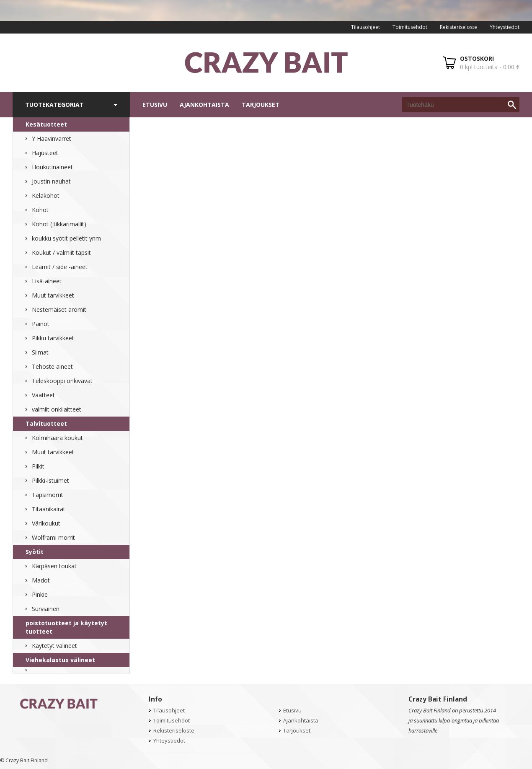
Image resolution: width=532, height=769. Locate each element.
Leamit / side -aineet (60, 267)
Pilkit (38, 466)
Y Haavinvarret (52, 139)
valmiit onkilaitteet (57, 409)
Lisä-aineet (47, 281)
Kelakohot (46, 195)
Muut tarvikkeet (53, 295)
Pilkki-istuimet (50, 480)
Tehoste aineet (52, 366)
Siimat (40, 352)
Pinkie (40, 594)
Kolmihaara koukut (57, 438)
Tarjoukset (261, 105)
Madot (41, 580)
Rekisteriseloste (458, 27)
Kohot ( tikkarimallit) (59, 224)
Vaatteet (43, 395)
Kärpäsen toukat (54, 566)
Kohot (40, 210)
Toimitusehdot (410, 27)
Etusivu (155, 105)
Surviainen (46, 609)
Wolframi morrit (53, 537)
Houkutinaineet (52, 167)
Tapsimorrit (48, 495)
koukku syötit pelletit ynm (66, 238)
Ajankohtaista (204, 105)
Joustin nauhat (51, 181)
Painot (41, 324)
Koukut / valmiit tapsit (61, 252)
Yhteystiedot (505, 27)
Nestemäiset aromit (59, 309)
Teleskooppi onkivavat (62, 381)
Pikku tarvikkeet (53, 338)
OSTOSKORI (477, 58)
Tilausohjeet (365, 27)
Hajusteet (45, 153)
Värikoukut (46, 523)
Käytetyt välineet (54, 646)
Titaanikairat (49, 509)
